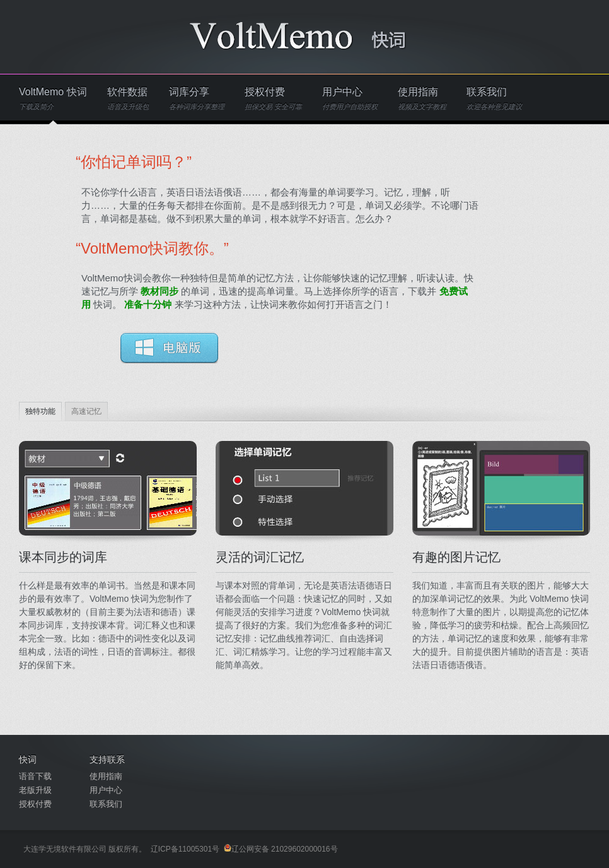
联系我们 (494, 99)
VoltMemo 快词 (53, 99)
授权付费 (273, 99)
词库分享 (197, 99)
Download (169, 348)
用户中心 (350, 99)
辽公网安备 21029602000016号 (281, 849)
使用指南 (422, 99)
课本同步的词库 (63, 557)
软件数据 (128, 99)
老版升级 (35, 790)
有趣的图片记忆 (456, 557)
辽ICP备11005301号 (185, 849)
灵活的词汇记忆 (260, 557)
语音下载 (35, 776)
